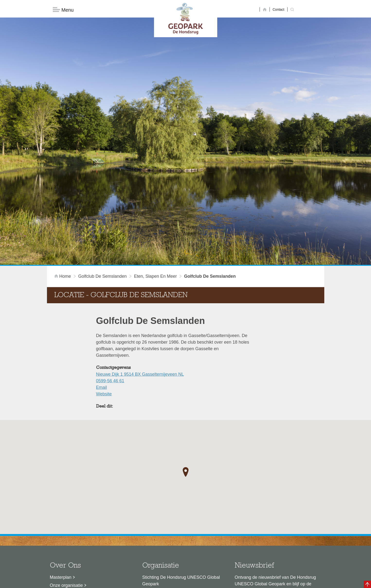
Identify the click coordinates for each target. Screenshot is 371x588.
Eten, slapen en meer (155, 198)
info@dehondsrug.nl (162, 543)
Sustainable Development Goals (81, 516)
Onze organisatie (66, 508)
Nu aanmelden (256, 528)
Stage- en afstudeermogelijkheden (83, 532)
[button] (186, 394)
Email (102, 310)
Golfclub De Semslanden (103, 198)
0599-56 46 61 (110, 303)
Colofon (157, 582)
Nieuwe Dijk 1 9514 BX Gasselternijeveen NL (140, 296)
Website (104, 316)
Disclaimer (139, 582)
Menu (63, 10)
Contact (279, 9)
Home (63, 198)
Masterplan (61, 499)
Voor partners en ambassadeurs (81, 524)
